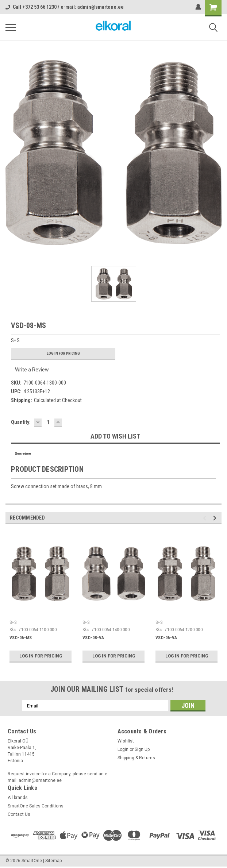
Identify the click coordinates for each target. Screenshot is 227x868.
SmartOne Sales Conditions (36, 806)
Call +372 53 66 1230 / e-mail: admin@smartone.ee (65, 7)
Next (216, 518)
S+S (13, 622)
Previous (206, 518)
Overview (23, 454)
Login (123, 749)
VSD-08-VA (93, 638)
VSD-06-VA (166, 638)
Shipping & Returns (136, 758)
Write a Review (32, 370)
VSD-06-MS (21, 638)
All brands (18, 798)
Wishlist (126, 741)
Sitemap (53, 861)
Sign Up (142, 749)
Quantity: (21, 422)
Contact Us (19, 814)
